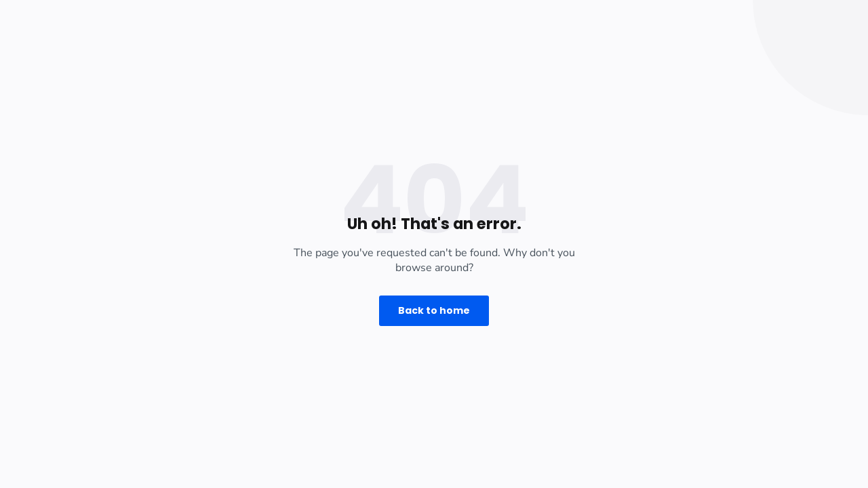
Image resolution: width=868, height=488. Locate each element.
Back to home (434, 310)
